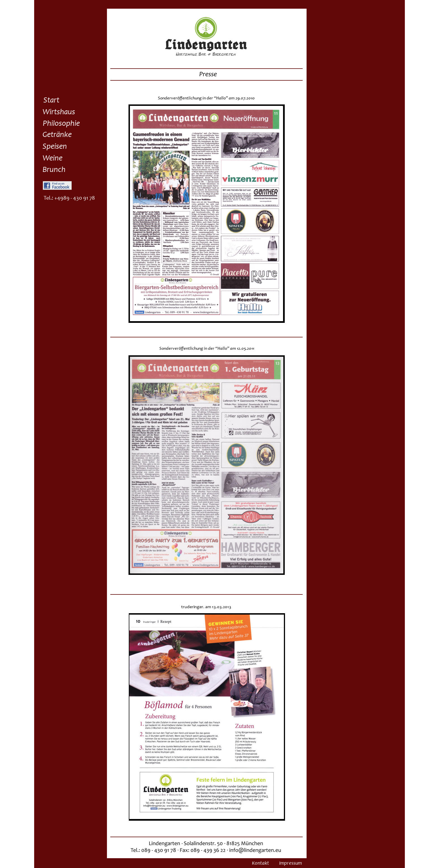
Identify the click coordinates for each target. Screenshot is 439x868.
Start (51, 101)
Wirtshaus (59, 113)
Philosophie (61, 124)
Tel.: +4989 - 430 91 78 (69, 199)
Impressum (290, 864)
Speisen (55, 147)
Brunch (54, 170)
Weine (52, 159)
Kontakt (261, 864)
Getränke (57, 135)
